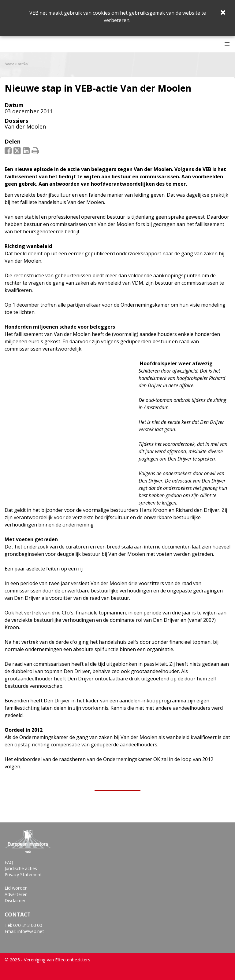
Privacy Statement (23, 874)
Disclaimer (15, 900)
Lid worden (16, 888)
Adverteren (16, 894)
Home (9, 64)
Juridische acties (21, 868)
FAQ (9, 862)
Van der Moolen (25, 126)
